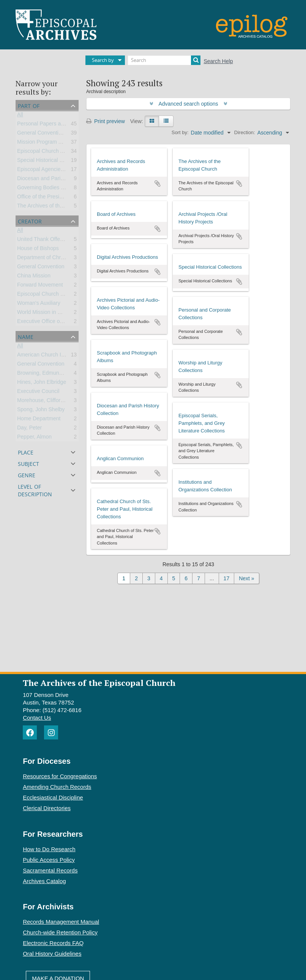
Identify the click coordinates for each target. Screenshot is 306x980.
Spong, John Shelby (41, 411)
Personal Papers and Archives (53, 125)
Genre (27, 474)
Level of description (35, 490)
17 (227, 578)
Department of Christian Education (58, 259)
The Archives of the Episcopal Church (61, 207)
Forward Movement (40, 286)
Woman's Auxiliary (39, 304)
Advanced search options (188, 104)
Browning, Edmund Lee (45, 374)
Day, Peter (29, 429)
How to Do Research (49, 849)
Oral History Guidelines (52, 954)
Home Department (39, 420)
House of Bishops (38, 250)
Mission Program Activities (48, 143)
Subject (28, 463)
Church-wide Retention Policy (60, 932)
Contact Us (37, 718)
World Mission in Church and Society (61, 313)
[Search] (164, 60)
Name (26, 336)
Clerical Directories (47, 808)
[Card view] (152, 121)
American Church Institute (48, 356)
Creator (30, 221)
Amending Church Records (57, 787)
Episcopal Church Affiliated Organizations (66, 152)
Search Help (218, 61)
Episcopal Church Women (48, 295)
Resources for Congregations (60, 776)
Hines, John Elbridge (42, 383)
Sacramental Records (50, 870)
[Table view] (166, 121)
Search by (103, 60)
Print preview (106, 121)
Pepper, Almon (34, 438)
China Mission (34, 277)
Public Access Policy (49, 860)
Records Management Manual (61, 922)
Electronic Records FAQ (53, 943)
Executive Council (38, 393)
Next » (246, 578)
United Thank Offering (43, 241)
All (20, 116)
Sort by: (180, 132)
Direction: (245, 132)
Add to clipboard (158, 184)
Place (26, 452)
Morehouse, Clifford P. (43, 402)
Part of (29, 105)
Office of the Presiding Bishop (52, 198)
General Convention (41, 268)
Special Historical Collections (51, 161)
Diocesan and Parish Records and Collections (71, 180)
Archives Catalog (44, 881)
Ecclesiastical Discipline (53, 797)
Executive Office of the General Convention (68, 323)
